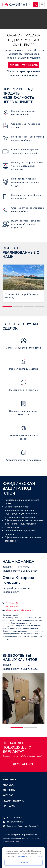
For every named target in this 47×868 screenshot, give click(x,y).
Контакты (9, 790)
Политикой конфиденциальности (28, 856)
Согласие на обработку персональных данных (22, 835)
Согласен (24, 863)
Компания (9, 780)
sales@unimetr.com (15, 822)
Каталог (8, 795)
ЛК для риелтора (13, 801)
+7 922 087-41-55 (13, 603)
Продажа (9, 806)
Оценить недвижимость (24, 65)
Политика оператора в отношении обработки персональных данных (21, 840)
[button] (7, 306)
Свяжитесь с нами (24, 764)
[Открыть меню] (42, 4)
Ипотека (8, 785)
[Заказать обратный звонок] (36, 4)
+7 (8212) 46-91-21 (14, 606)
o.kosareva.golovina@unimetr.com (19, 610)
